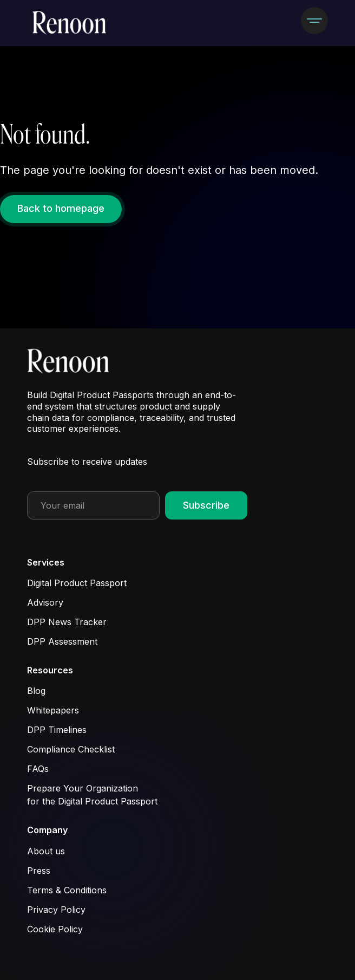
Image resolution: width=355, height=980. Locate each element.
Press (39, 871)
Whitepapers (53, 710)
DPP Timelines (57, 730)
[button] (314, 21)
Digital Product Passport (77, 583)
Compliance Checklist (71, 749)
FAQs (38, 769)
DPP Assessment (62, 641)
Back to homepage (61, 208)
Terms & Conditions (67, 890)
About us (46, 851)
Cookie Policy (55, 929)
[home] (70, 23)
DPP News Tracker (67, 622)
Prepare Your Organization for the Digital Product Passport (92, 795)
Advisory (45, 602)
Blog (36, 691)
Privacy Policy (56, 910)
